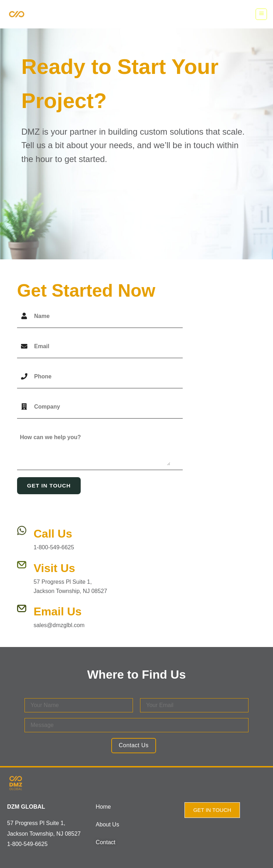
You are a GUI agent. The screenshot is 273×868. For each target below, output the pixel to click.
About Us (107, 824)
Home (103, 807)
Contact (105, 842)
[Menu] (261, 14)
